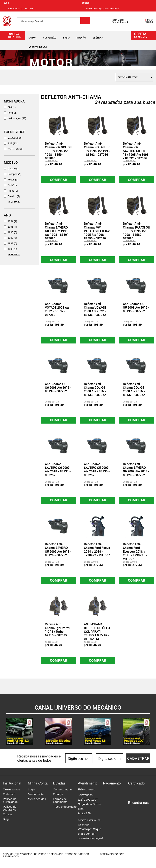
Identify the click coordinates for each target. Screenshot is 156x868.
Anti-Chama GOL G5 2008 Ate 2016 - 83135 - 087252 (136, 309)
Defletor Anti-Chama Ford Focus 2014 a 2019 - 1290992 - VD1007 (97, 553)
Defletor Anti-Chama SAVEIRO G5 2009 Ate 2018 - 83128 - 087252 (58, 553)
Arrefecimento (38, 45)
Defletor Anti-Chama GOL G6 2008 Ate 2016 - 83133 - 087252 (95, 391)
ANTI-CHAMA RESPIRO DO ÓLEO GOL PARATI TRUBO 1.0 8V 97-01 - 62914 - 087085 (97, 637)
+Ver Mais (14, 202)
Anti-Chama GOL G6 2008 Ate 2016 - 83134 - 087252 (58, 389)
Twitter (144, 814)
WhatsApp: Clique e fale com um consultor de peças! (90, 834)
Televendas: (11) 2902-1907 (19, 9)
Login (31, 794)
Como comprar (63, 794)
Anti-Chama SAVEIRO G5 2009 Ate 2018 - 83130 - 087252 (97, 472)
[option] (19, 736)
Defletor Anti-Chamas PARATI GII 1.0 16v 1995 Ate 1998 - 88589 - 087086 (136, 232)
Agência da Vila (132, 859)
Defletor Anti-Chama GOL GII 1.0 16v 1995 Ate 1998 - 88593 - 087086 (97, 149)
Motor (32, 35)
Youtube (131, 820)
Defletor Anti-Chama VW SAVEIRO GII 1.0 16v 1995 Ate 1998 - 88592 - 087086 (136, 151)
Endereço (9, 799)
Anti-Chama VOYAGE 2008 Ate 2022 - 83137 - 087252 (57, 311)
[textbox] (53, 21)
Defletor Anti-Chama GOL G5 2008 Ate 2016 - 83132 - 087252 (134, 391)
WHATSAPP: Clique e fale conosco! (100, 9)
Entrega (58, 799)
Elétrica (98, 35)
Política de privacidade (10, 805)
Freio (66, 35)
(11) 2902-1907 (88, 804)
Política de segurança (10, 813)
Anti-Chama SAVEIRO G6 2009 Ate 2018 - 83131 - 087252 (58, 472)
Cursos (86, 3)
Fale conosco (87, 794)
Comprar (58, 180)
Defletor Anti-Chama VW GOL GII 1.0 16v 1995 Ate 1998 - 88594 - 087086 (58, 151)
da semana (144, 35)
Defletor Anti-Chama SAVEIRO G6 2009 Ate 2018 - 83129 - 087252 (136, 472)
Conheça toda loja (11, 35)
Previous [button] (3, 736)
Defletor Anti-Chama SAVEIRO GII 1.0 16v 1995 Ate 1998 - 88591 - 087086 (58, 232)
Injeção (81, 35)
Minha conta (36, 799)
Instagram (138, 814)
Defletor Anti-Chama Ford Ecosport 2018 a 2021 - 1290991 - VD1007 (135, 555)
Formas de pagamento (60, 805)
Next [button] (153, 736)
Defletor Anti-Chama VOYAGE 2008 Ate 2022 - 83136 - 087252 (95, 311)
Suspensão (50, 35)
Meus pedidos (37, 804)
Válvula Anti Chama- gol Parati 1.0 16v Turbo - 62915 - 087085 (58, 634)
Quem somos (11, 794)
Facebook (131, 814)
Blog (6, 3)
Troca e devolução (65, 811)
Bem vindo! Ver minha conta (117, 21)
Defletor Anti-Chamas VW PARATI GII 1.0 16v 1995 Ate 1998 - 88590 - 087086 (97, 232)
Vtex (146, 859)
